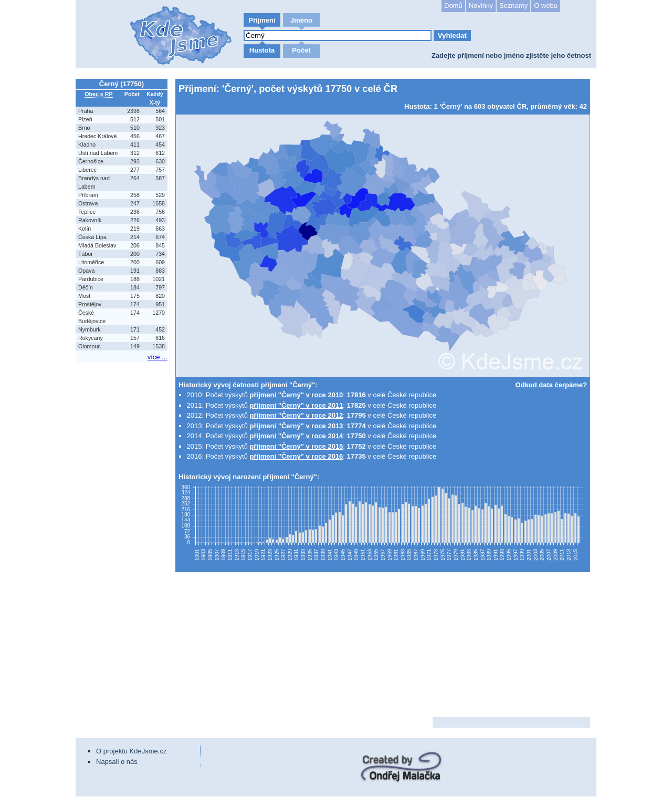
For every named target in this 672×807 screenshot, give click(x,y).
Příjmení (262, 20)
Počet (301, 50)
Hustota (262, 50)
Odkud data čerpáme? (551, 385)
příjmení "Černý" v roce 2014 (297, 436)
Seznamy (513, 6)
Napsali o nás (117, 762)
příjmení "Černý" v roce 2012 (297, 415)
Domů (453, 6)
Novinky (481, 6)
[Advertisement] (123, 523)
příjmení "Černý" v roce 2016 (297, 456)
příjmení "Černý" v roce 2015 (297, 446)
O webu (546, 6)
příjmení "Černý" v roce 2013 (297, 426)
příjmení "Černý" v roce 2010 (297, 395)
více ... (157, 357)
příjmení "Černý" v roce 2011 (297, 405)
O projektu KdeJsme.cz (131, 751)
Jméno (301, 20)
